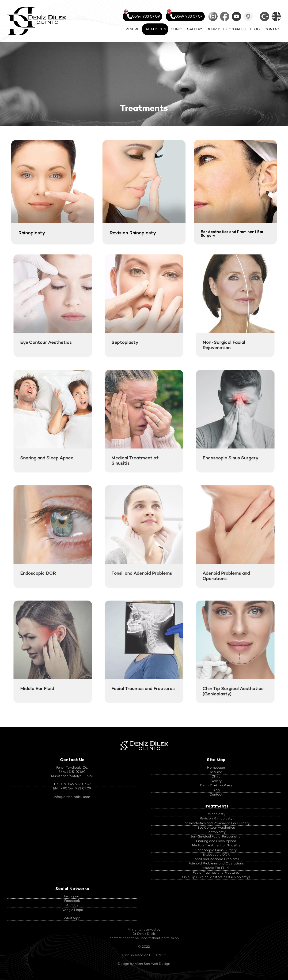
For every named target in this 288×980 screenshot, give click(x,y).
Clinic (216, 776)
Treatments (216, 806)
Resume (216, 772)
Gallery (216, 781)
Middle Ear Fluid (216, 868)
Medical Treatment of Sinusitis (216, 845)
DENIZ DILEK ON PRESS (226, 29)
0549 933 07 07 (185, 15)
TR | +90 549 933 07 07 (72, 784)
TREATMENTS (155, 29)
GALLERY (194, 29)
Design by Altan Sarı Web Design (144, 964)
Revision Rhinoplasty (216, 818)
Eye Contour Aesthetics (216, 828)
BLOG (255, 29)
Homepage (216, 768)
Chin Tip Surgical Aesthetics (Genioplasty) (216, 877)
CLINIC (176, 29)
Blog (216, 790)
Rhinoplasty (216, 814)
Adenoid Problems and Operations (216, 863)
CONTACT (273, 29)
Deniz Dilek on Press (216, 785)
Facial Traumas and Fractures (216, 873)
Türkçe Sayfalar (265, 16)
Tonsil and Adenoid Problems (216, 859)
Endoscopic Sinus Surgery (216, 850)
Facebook (225, 16)
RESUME (133, 29)
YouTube (236, 16)
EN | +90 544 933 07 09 (72, 788)
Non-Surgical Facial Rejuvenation (216, 836)
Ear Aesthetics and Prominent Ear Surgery (216, 823)
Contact (216, 794)
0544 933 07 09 (142, 15)
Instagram (213, 16)
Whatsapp (72, 918)
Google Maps (248, 16)
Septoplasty (216, 832)
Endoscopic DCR (216, 854)
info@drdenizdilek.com (72, 797)
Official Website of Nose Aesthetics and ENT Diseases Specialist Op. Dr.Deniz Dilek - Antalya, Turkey (37, 21)
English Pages (276, 16)
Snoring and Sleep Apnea (216, 841)
